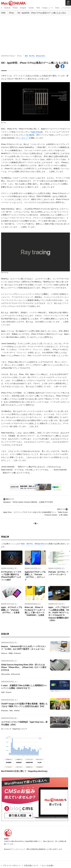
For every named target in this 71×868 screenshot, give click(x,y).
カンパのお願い (48, 865)
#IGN (26, 56)
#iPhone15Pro (41, 56)
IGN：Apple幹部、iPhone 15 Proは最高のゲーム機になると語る (42, 13)
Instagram (23, 8)
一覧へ (35, 523)
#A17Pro (32, 56)
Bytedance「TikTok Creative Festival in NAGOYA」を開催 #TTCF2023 (28, 501)
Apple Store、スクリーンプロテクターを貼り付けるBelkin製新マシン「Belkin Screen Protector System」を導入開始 (35, 512)
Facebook (7, 8)
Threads (15, 8)
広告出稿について (31, 865)
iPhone (11, 13)
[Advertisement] (35, 32)
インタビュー (23, 138)
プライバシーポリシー (12, 865)
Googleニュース (48, 8)
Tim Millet (29, 135)
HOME (3, 13)
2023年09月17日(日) (8, 56)
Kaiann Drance (36, 132)
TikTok (38, 8)
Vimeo (57, 8)
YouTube (31, 8)
